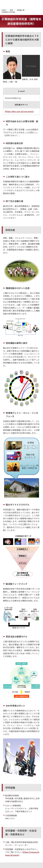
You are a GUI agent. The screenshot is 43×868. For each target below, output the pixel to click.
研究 (11, 10)
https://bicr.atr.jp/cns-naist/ (19, 111)
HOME (4, 10)
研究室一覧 (21, 10)
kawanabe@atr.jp (13, 98)
